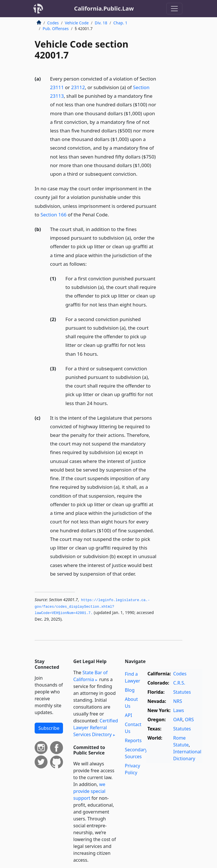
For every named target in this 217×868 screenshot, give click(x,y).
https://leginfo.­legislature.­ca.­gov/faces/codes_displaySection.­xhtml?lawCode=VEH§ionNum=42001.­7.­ (92, 607)
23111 (57, 87)
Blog (130, 690)
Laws (179, 710)
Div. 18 (101, 23)
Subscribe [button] (49, 728)
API (128, 715)
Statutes (182, 692)
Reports (133, 740)
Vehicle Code (77, 23)
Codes (53, 23)
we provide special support (89, 791)
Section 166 (54, 215)
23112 (78, 87)
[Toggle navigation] (174, 9)
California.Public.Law (104, 8)
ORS (189, 720)
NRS (178, 701)
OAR (178, 720)
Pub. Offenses (56, 29)
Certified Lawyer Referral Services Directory (96, 728)
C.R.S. (179, 683)
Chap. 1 (120, 23)
